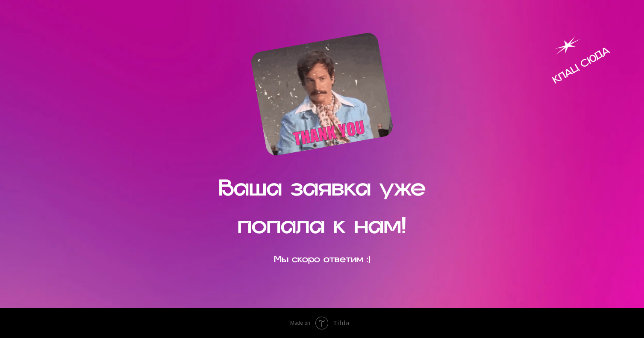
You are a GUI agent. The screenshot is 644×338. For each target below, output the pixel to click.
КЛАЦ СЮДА (581, 65)
